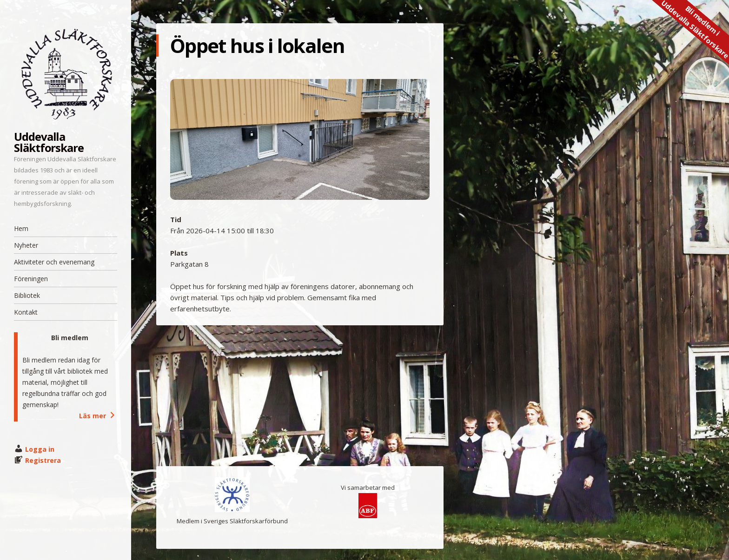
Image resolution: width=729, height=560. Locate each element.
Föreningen (31, 279)
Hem (21, 228)
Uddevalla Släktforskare (49, 142)
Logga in (40, 449)
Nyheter (26, 245)
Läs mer (98, 416)
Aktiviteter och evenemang (54, 262)
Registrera (43, 460)
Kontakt (26, 312)
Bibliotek (27, 295)
